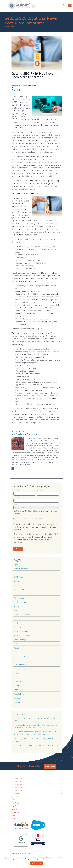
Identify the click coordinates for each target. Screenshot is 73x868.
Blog (12, 26)
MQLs (16, 644)
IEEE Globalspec (19, 99)
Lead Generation (20, 619)
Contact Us (15, 853)
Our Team (15, 806)
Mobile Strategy (20, 640)
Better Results (17, 790)
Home (7, 26)
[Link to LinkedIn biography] (13, 468)
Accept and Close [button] (36, 863)
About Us (15, 797)
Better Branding (17, 778)
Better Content (17, 787)
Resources (15, 812)
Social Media (18, 681)
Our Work (15, 803)
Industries (15, 800)
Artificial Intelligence (21, 569)
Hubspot (17, 610)
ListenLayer (18, 627)
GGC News (18, 606)
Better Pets (16, 793)
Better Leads (16, 781)
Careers (14, 818)
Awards (14, 809)
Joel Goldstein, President (24, 434)
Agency (16, 564)
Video (16, 690)
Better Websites (17, 784)
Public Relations (19, 656)
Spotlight (17, 686)
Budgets (17, 585)
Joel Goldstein (23, 86)
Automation (18, 573)
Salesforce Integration (22, 669)
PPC (15, 652)
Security (17, 673)
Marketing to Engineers (22, 635)
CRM (15, 594)
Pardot (16, 648)
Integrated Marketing (22, 615)
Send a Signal (50, 766)
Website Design (19, 694)
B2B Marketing (19, 577)
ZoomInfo (17, 702)
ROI (15, 661)
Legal (16, 623)
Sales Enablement (20, 665)
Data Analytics (19, 598)
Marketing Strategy (21, 631)
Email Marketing (20, 602)
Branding (17, 581)
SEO (17, 83)
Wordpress (18, 698)
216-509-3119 (25, 853)
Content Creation (20, 589)
